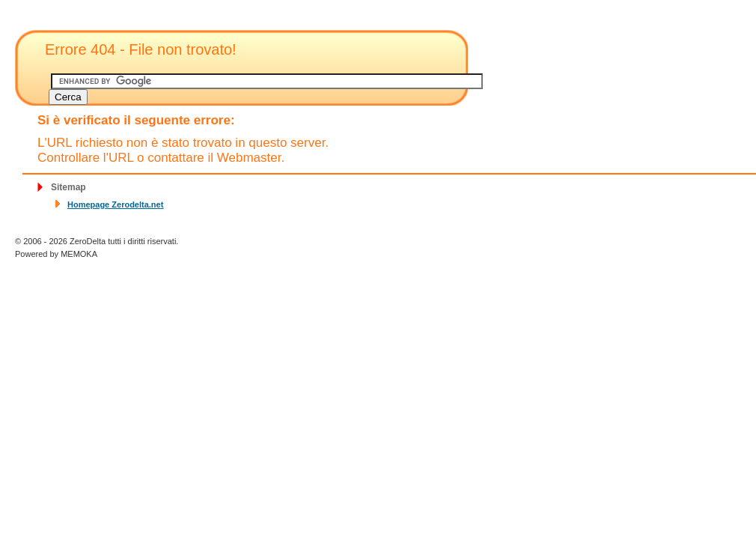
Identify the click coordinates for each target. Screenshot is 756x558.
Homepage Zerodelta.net (115, 204)
